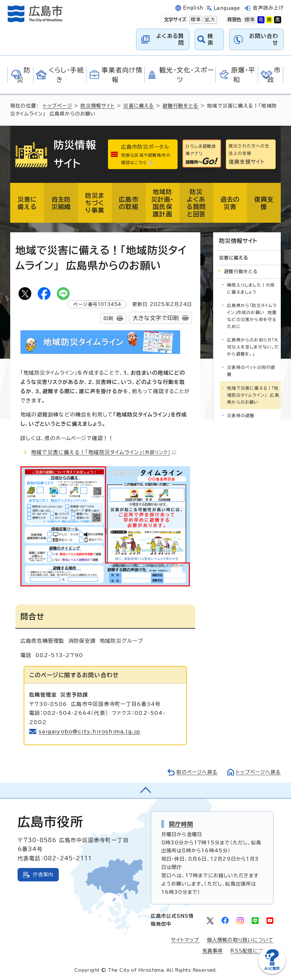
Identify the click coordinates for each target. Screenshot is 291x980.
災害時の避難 (241, 416)
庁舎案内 (43, 875)
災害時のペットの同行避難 (251, 371)
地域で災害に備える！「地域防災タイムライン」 (103, 452)
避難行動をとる (180, 106)
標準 (195, 20)
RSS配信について (252, 951)
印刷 (108, 318)
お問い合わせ (264, 39)
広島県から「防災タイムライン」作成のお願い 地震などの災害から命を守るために (252, 316)
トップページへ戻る (258, 772)
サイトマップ (185, 940)
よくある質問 (170, 39)
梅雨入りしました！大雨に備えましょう (251, 289)
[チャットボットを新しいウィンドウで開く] (272, 973)
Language (227, 8)
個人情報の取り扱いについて (240, 940)
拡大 (210, 20)
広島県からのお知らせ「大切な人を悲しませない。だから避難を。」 (253, 347)
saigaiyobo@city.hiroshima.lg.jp (89, 731)
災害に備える (139, 106)
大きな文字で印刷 (156, 318)
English (193, 8)
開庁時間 (181, 824)
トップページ (58, 106)
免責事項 (213, 951)
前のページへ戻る (197, 772)
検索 (211, 39)
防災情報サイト (98, 106)
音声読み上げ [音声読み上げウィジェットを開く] (268, 8)
